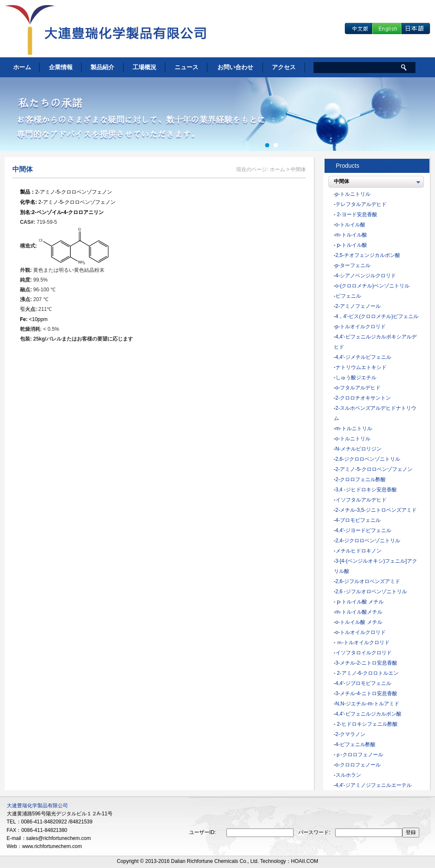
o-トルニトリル (353, 439)
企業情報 (61, 67)
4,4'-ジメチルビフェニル (363, 357)
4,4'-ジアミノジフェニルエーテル (374, 785)
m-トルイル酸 (351, 235)
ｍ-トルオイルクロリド (363, 643)
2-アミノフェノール (358, 306)
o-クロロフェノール (358, 765)
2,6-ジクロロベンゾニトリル (368, 459)
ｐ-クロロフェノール (359, 755)
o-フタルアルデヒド (358, 388)
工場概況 (144, 67)
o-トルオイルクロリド (361, 632)
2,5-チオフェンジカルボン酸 (368, 255)
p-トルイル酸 (351, 245)
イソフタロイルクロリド (364, 653)
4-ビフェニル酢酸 (356, 744)
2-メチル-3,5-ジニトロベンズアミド (376, 510)
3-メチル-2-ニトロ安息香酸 (366, 663)
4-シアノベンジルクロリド (366, 276)
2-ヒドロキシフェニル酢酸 (367, 724)
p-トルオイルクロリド (361, 327)
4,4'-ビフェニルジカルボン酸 (369, 714)
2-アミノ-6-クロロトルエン (367, 673)
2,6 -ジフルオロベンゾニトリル (371, 592)
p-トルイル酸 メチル (360, 602)
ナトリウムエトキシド (361, 367)
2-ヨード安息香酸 (356, 214)
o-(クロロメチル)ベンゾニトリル (373, 286)
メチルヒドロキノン (359, 551)
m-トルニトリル (354, 428)
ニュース (186, 67)
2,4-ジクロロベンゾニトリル (368, 541)
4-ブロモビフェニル (358, 520)
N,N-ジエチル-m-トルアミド (368, 704)
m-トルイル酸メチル (359, 612)
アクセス (284, 67)
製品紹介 (102, 67)
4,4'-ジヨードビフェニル (363, 530)
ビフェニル (348, 296)
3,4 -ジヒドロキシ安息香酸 (366, 490)
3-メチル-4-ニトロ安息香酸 (366, 693)
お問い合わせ (235, 67)
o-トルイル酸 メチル (359, 622)
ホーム (22, 67)
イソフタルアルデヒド (361, 500)
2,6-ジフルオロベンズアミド (368, 581)
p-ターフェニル (353, 265)
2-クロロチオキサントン (363, 398)
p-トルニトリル (353, 194)
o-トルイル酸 (351, 225)
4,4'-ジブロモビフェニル (363, 683)
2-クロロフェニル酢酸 (361, 479)
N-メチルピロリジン (359, 449)
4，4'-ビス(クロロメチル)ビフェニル (377, 316)
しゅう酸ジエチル (356, 378)
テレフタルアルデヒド (361, 204)
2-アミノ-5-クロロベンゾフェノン (374, 469)
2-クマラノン (351, 734)
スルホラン (348, 775)
